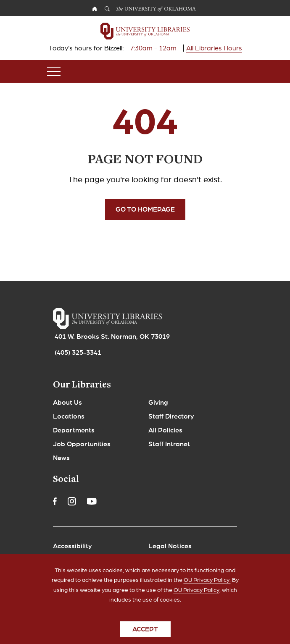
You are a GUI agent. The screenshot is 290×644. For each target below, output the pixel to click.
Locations (69, 416)
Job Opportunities (82, 444)
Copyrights (70, 560)
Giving (158, 403)
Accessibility (72, 546)
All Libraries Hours (214, 48)
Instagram (72, 501)
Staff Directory (171, 416)
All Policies (165, 430)
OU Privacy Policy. (207, 587)
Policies (161, 560)
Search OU (107, 10)
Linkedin (111, 501)
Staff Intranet (169, 444)
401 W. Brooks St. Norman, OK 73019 (112, 337)
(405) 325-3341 (78, 353)
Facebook (55, 501)
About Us (67, 403)
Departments (74, 430)
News (61, 458)
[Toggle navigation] (54, 71)
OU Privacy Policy (196, 597)
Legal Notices (170, 546)
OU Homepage (95, 10)
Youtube (92, 501)
